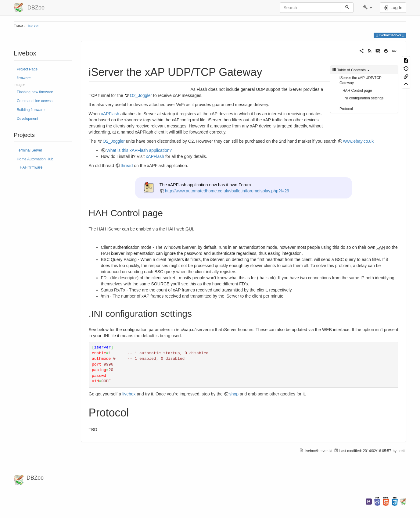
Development (27, 119)
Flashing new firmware (35, 92)
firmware (24, 78)
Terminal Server (29, 150)
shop (234, 394)
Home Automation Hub (35, 159)
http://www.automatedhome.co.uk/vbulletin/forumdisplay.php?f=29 (227, 191)
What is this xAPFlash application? (139, 150)
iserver (34, 26)
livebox (129, 394)
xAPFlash (110, 114)
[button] (367, 8)
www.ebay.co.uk (358, 141)
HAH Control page (357, 91)
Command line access (35, 101)
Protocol (346, 109)
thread (127, 166)
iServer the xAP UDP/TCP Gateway (361, 80)
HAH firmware (31, 167)
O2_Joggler (141, 95)
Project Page (27, 69)
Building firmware (31, 110)
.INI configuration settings (363, 98)
